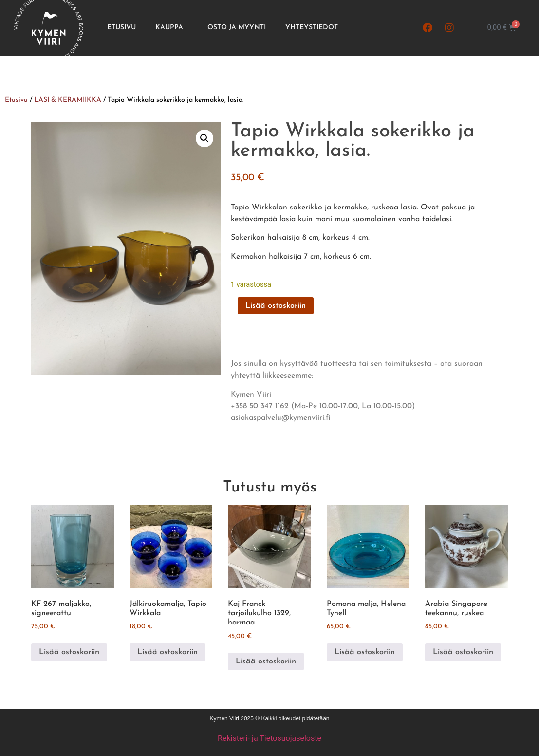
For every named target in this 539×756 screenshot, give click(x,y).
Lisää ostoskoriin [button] (69, 652)
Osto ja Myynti (237, 28)
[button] (204, 138)
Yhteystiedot (312, 28)
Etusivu (121, 28)
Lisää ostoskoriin (276, 306)
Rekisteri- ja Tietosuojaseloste (269, 738)
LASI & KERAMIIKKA (68, 100)
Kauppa (172, 28)
